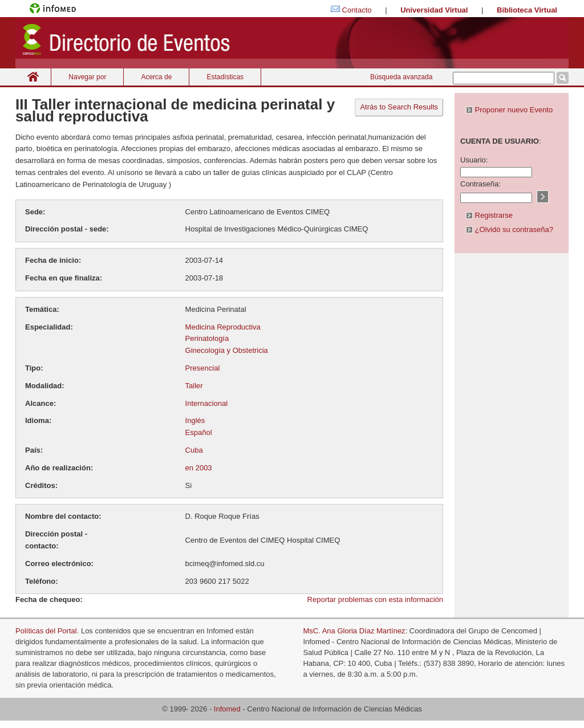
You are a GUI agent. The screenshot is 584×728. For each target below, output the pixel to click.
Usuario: (474, 160)
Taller (194, 386)
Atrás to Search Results (399, 107)
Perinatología (207, 338)
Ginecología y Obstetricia (227, 350)
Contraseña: (480, 184)
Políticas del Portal (46, 631)
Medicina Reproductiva (223, 327)
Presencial (203, 368)
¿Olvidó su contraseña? (510, 229)
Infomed (227, 709)
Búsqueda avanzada (401, 77)
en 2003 (199, 468)
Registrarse (489, 215)
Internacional (206, 403)
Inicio (33, 77)
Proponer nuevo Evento (509, 110)
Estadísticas (225, 77)
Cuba (194, 450)
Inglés (195, 420)
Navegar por (87, 77)
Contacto (357, 10)
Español (199, 432)
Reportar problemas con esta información (375, 599)
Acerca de (156, 77)
